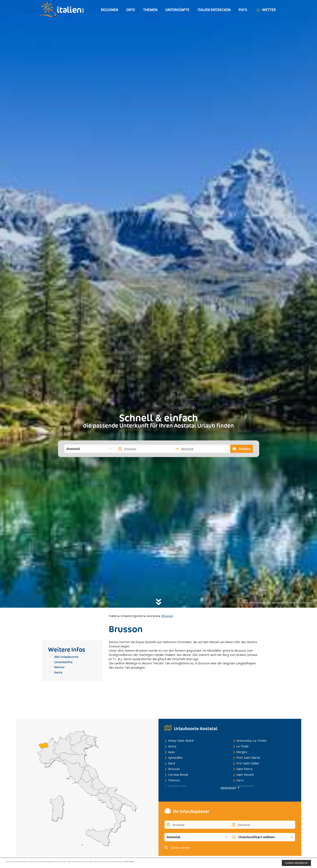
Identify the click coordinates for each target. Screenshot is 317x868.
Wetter (265, 10)
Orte (131, 10)
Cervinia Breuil (178, 755)
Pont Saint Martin (248, 738)
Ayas (172, 733)
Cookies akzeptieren (296, 863)
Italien (113, 616)
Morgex (242, 733)
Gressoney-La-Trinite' (252, 721)
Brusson (174, 750)
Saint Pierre (244, 750)
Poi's (243, 10)
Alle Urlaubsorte (66, 657)
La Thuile (243, 727)
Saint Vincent (245, 755)
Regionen (109, 10)
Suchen (242, 449)
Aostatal (153, 616)
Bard (172, 744)
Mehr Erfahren (196, 863)
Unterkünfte (177, 10)
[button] (89, 449)
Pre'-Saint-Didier (248, 744)
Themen (150, 10)
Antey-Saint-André (181, 721)
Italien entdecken (214, 10)
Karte (58, 672)
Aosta (172, 727)
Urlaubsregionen (132, 616)
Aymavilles (175, 738)
